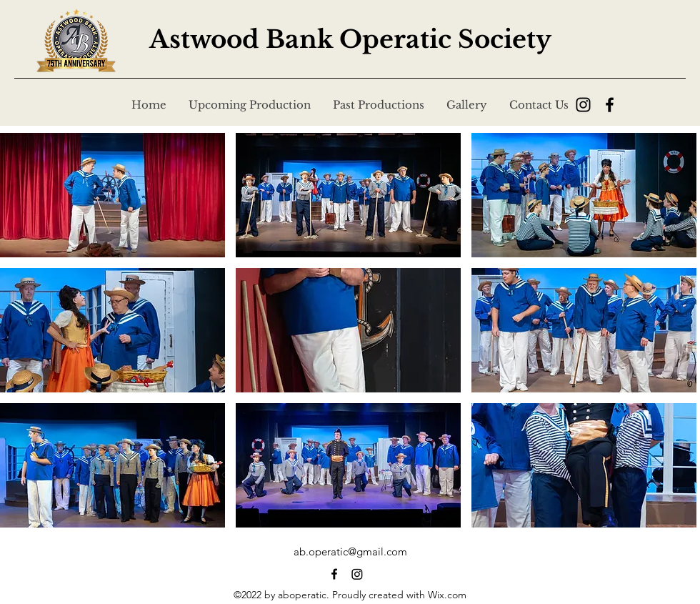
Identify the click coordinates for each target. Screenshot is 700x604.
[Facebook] (610, 105)
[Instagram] (583, 105)
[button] (112, 195)
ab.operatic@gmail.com (350, 551)
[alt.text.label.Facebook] (334, 574)
